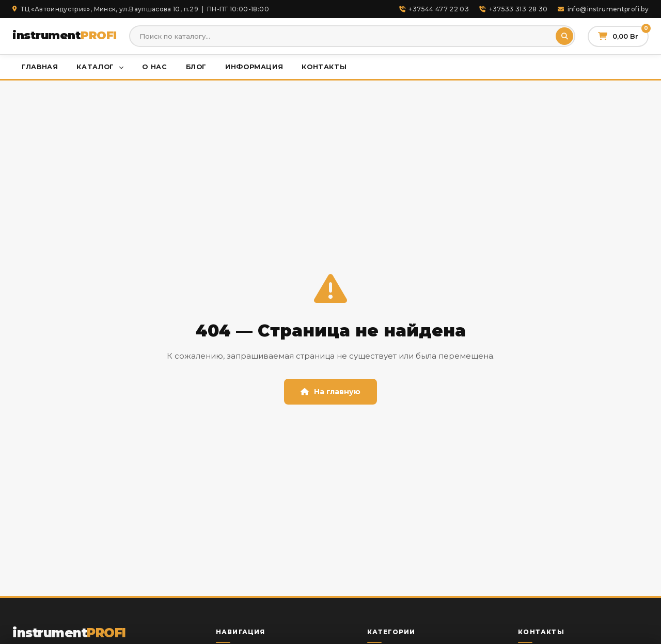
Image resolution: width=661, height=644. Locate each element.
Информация (254, 67)
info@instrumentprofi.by (603, 9)
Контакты (324, 67)
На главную (330, 392)
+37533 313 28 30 (513, 9)
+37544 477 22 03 (434, 9)
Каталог (100, 67)
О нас (154, 67)
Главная (40, 67)
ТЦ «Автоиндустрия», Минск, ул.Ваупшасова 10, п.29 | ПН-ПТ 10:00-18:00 (141, 9)
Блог (196, 67)
